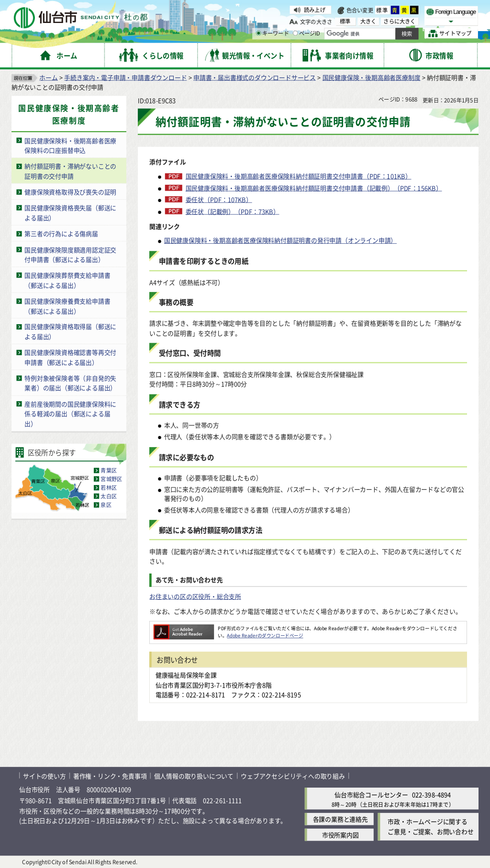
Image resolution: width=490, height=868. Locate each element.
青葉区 (109, 470)
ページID (307, 34)
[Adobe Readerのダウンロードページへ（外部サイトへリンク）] (184, 628)
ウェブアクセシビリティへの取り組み (293, 775)
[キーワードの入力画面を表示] (258, 33)
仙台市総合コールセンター (371, 795)
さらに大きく (399, 21)
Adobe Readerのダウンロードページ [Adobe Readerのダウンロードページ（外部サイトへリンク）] (265, 635)
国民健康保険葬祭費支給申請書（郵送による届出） (67, 280)
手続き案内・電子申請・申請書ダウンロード (125, 77)
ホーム (48, 77)
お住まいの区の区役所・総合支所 (195, 596)
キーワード (273, 34)
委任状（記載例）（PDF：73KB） (233, 211)
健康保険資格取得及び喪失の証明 (70, 192)
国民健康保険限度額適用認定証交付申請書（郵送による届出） (70, 254)
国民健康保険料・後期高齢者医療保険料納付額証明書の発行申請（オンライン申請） (280, 240)
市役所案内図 (340, 835)
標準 (382, 10)
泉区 (106, 505)
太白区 (109, 496)
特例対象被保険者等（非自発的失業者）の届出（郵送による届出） (70, 383)
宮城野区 (111, 479)
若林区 (109, 487)
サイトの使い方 (45, 775)
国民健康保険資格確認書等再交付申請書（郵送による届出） (70, 357)
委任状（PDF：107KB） (219, 199)
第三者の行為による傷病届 (61, 233)
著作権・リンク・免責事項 (110, 775)
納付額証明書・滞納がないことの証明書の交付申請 (70, 171)
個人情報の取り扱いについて (194, 775)
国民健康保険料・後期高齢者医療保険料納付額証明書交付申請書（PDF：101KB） (299, 176)
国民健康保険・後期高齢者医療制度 (372, 77)
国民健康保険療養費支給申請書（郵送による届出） (67, 305)
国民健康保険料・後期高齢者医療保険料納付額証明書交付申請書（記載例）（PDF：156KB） (314, 188)
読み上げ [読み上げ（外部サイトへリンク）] (315, 10)
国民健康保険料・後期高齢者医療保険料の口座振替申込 (70, 145)
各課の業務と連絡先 (340, 819)
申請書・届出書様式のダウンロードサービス (255, 77)
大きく (368, 21)
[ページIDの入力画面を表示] (295, 33)
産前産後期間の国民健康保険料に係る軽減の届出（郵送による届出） (70, 413)
